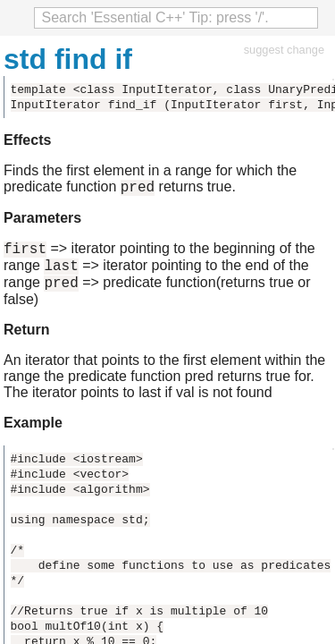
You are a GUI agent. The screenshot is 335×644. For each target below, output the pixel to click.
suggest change (284, 50)
